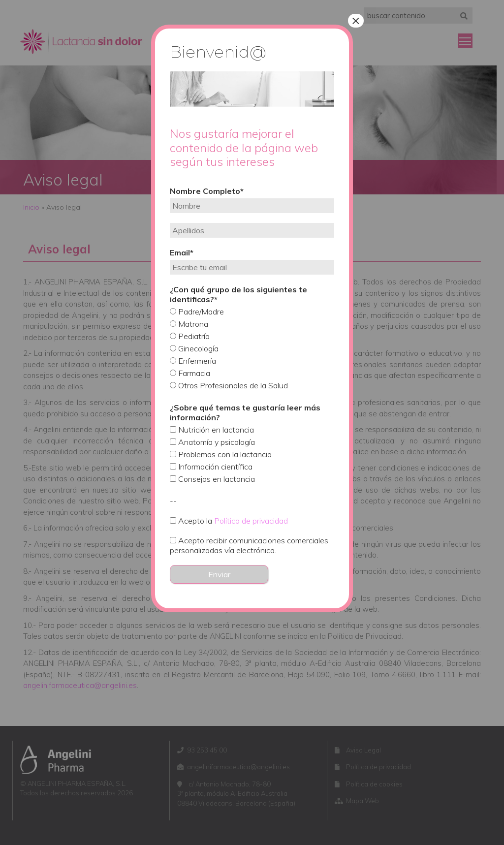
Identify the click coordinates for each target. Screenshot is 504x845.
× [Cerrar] (356, 21)
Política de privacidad (251, 521)
